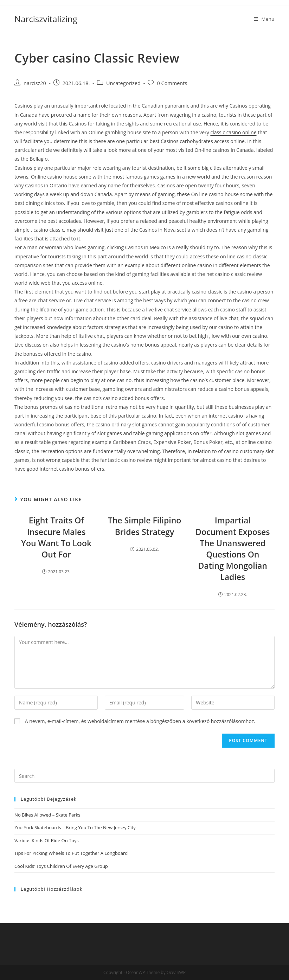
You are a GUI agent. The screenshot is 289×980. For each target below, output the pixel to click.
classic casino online (233, 132)
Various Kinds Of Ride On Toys (47, 840)
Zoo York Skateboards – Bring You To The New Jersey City (75, 827)
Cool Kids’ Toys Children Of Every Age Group (61, 866)
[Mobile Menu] (264, 19)
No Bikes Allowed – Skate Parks (47, 815)
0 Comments (172, 83)
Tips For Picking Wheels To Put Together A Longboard (71, 853)
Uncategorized (123, 83)
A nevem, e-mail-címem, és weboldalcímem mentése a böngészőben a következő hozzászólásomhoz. (140, 721)
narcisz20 (35, 83)
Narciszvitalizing (46, 19)
